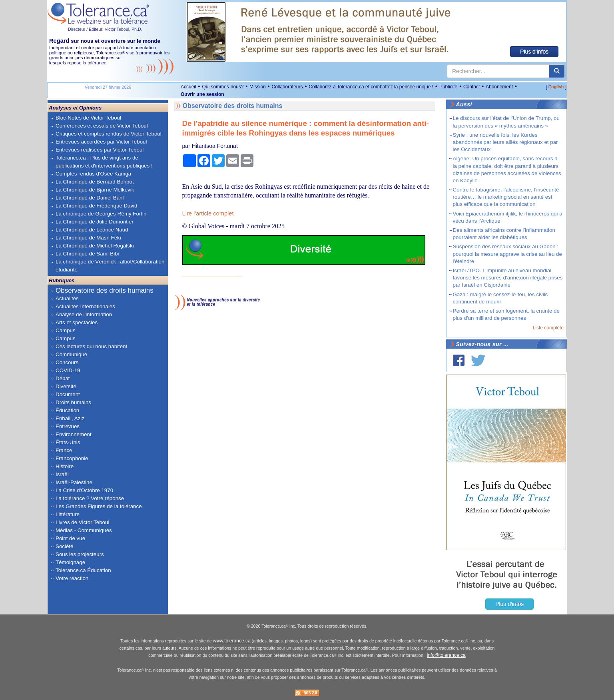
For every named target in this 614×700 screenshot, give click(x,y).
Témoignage (70, 562)
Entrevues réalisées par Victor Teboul (100, 150)
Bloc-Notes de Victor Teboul (88, 118)
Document (68, 394)
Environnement (74, 434)
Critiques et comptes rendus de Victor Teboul (109, 134)
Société (64, 546)
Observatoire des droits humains (105, 290)
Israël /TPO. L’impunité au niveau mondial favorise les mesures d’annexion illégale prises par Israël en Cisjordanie (508, 278)
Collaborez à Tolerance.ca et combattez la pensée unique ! (371, 87)
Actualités (67, 298)
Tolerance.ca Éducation (83, 570)
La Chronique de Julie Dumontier (95, 222)
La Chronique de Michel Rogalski (95, 246)
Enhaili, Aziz (70, 418)
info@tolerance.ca (446, 655)
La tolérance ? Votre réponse (90, 498)
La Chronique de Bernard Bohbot (95, 182)
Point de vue (70, 538)
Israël (62, 474)
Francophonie (72, 458)
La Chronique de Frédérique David (97, 206)
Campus (66, 330)
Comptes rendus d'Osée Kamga (93, 174)
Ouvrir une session (202, 94)
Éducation (67, 410)
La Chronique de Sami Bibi (87, 254)
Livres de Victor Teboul (82, 522)
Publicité (448, 87)
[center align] (557, 71)
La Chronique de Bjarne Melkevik (95, 190)
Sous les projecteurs (80, 554)
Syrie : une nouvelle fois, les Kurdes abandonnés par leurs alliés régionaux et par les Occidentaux (505, 142)
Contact (471, 87)
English (556, 87)
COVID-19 (68, 370)
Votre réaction (72, 578)
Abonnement (499, 87)
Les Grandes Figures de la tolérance (99, 506)
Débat (63, 378)
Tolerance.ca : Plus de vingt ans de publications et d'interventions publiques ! (104, 162)
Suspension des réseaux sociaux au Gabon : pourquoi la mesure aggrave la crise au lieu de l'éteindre (507, 254)
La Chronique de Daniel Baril (90, 198)
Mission (258, 87)
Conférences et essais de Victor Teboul (102, 126)
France (64, 450)
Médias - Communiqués (84, 530)
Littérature (68, 514)
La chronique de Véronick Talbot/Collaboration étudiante (110, 266)
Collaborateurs (287, 87)
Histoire (65, 466)
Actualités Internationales (85, 306)
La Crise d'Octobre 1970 (84, 490)
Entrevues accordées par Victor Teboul (101, 142)
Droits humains (73, 402)
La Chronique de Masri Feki (88, 238)
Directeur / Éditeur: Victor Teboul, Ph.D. (105, 29)
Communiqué (71, 354)
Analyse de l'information (84, 314)
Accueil (188, 87)
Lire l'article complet (208, 213)
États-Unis (68, 442)
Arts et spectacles (77, 322)
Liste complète (548, 328)
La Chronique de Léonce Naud (92, 230)
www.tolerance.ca (232, 641)
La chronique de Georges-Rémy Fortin (101, 214)
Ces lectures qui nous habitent (91, 346)
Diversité (66, 386)
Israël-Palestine (74, 482)
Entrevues (68, 426)
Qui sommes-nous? (223, 87)
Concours (67, 362)
